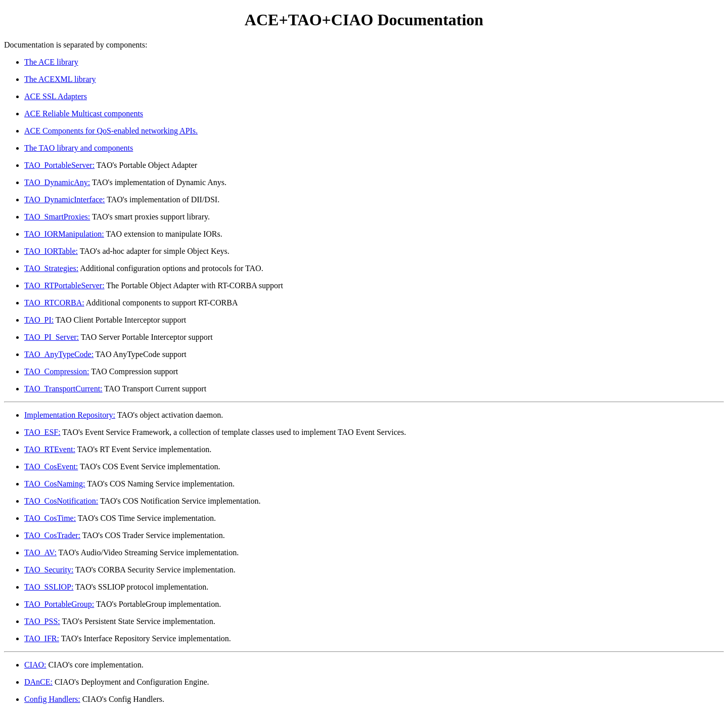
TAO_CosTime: (50, 518)
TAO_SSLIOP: (49, 587)
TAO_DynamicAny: (57, 182)
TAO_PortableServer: (59, 165)
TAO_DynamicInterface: (65, 199)
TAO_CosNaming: (55, 484)
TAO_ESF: (42, 432)
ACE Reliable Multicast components (84, 114)
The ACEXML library (60, 79)
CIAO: (35, 665)
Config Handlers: (52, 699)
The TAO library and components (79, 148)
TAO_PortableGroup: (59, 604)
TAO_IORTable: (51, 251)
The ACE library (51, 62)
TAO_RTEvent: (50, 449)
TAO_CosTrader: (52, 535)
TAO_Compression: (57, 371)
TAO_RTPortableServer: (64, 285)
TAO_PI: (39, 320)
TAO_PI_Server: (52, 337)
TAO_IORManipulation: (64, 234)
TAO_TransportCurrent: (63, 389)
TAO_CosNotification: (61, 501)
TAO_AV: (40, 552)
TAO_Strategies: (51, 268)
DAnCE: (38, 682)
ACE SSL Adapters (56, 96)
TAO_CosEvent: (51, 466)
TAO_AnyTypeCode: (59, 354)
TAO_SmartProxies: (57, 217)
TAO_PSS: (42, 621)
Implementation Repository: (70, 415)
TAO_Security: (49, 570)
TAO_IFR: (42, 638)
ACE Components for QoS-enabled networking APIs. (111, 131)
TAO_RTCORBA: (54, 303)
